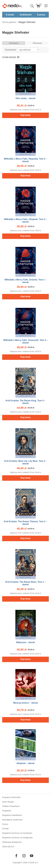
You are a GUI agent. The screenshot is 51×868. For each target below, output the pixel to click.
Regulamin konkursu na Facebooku (17, 833)
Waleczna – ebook (26, 642)
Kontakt (5, 829)
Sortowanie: (11, 50)
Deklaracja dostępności (12, 842)
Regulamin (7, 811)
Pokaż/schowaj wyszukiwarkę (32, 6)
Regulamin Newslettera (12, 815)
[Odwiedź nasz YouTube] (32, 856)
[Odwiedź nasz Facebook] (16, 856)
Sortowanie (14, 43)
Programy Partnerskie (11, 797)
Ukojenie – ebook (26, 763)
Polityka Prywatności (11, 806)
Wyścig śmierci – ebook (26, 703)
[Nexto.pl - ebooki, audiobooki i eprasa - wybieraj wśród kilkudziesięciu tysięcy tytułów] (12, 6)
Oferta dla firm (8, 847)
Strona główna (9, 22)
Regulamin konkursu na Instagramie (17, 838)
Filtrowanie (37, 43)
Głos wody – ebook (26, 98)
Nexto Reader (8, 802)
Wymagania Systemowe (12, 820)
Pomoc (5, 824)
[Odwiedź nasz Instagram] (24, 856)
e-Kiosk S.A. (33, 863)
